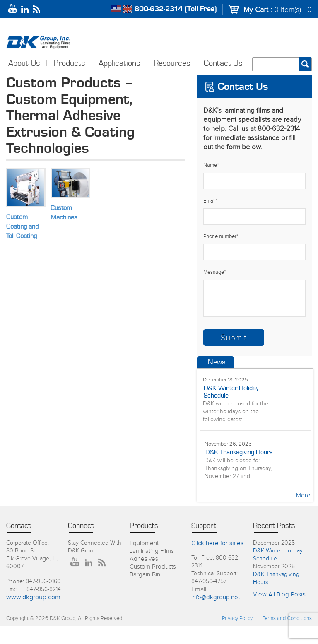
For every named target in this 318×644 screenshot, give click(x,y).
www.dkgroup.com (33, 597)
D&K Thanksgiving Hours (239, 452)
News (217, 362)
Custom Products (153, 567)
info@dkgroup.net (216, 597)
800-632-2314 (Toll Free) (176, 9)
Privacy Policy (237, 618)
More (303, 496)
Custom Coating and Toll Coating (22, 227)
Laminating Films (152, 551)
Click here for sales (217, 543)
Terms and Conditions (287, 618)
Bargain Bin (145, 575)
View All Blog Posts (279, 595)
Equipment (144, 543)
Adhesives (144, 559)
